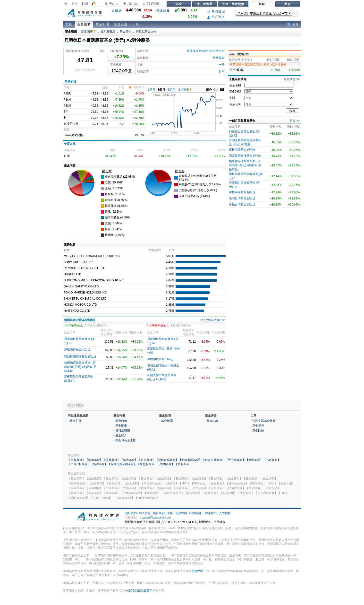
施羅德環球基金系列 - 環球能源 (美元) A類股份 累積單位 (80, 367)
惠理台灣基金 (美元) (242, 198)
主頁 (69, 24)
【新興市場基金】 (190, 460)
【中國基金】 (166, 464)
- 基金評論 (212, 421)
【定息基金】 (146, 460)
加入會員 (145, 513)
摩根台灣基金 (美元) (242, 204)
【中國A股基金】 (79, 464)
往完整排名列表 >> (213, 320)
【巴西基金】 (272, 460)
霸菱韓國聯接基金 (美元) (80, 356)
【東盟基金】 (183, 464)
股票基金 (219, 58)
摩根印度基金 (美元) (160, 359)
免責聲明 (181, 513)
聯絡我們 (211, 513)
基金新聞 (102, 24)
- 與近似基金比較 (124, 440)
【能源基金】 (99, 464)
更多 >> (295, 121)
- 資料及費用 (122, 431)
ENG (85, 4)
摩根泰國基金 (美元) (242, 192)
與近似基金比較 (146, 32)
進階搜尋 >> (292, 79)
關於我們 (131, 513)
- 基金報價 (120, 421)
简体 (75, 4)
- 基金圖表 (120, 426)
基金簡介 (126, 32)
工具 (136, 24)
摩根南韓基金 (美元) (77, 349)
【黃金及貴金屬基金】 (122, 464)
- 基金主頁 (74, 421)
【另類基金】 (76, 460)
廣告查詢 (159, 513)
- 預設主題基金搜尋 (263, 421)
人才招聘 (225, 513)
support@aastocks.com (156, 518)
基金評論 (121, 24)
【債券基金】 (129, 460)
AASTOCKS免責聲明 (139, 591)
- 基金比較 (257, 431)
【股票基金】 (111, 460)
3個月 (162, 90)
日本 (222, 71)
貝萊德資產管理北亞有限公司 (206, 51)
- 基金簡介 (120, 435)
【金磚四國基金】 (213, 460)
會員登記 (216, 11)
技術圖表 (185, 90)
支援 (170, 513)
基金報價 (84, 24)
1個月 (152, 90)
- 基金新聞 (166, 421)
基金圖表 (89, 32)
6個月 (171, 90)
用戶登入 (216, 17)
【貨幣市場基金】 (167, 460)
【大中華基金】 (235, 460)
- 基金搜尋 (257, 426)
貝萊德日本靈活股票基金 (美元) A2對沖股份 (258, 65)
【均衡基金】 (94, 460)
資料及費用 (108, 32)
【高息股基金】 (147, 464)
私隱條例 (195, 513)
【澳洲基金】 (254, 460)
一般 (222, 65)
